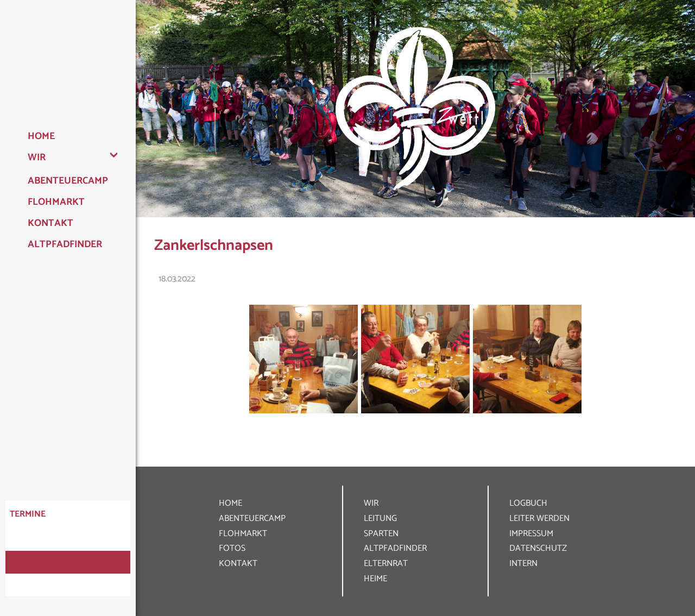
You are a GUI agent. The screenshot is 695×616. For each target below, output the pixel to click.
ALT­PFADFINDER (395, 548)
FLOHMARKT (243, 534)
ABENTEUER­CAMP (252, 518)
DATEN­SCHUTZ (538, 548)
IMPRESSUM (531, 534)
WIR (371, 503)
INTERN (523, 564)
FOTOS (232, 548)
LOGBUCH (528, 503)
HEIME (375, 579)
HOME (230, 503)
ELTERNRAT (386, 564)
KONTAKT (238, 564)
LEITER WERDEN (539, 518)
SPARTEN (381, 534)
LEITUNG (380, 518)
